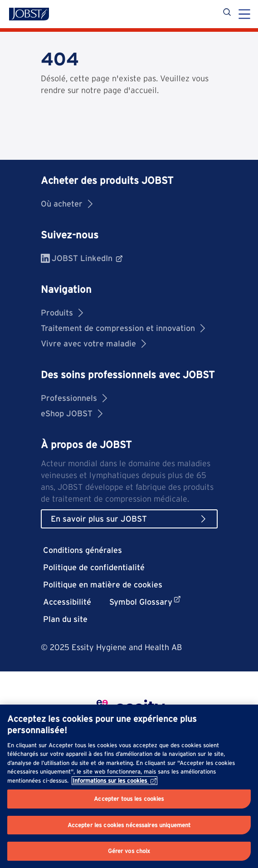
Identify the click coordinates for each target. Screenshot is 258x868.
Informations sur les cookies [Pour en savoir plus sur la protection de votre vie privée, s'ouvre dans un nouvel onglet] (114, 781)
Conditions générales (83, 550)
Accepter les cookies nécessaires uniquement (129, 825)
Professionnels (74, 398)
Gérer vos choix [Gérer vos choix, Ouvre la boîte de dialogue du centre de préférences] (129, 851)
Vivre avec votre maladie (93, 343)
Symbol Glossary (145, 601)
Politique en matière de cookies (103, 584)
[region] (129, 786)
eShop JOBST (72, 413)
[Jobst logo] (29, 14)
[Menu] (244, 15)
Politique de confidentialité (94, 567)
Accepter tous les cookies (129, 799)
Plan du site (65, 619)
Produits (62, 313)
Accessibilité (67, 602)
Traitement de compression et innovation (123, 328)
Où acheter (67, 204)
